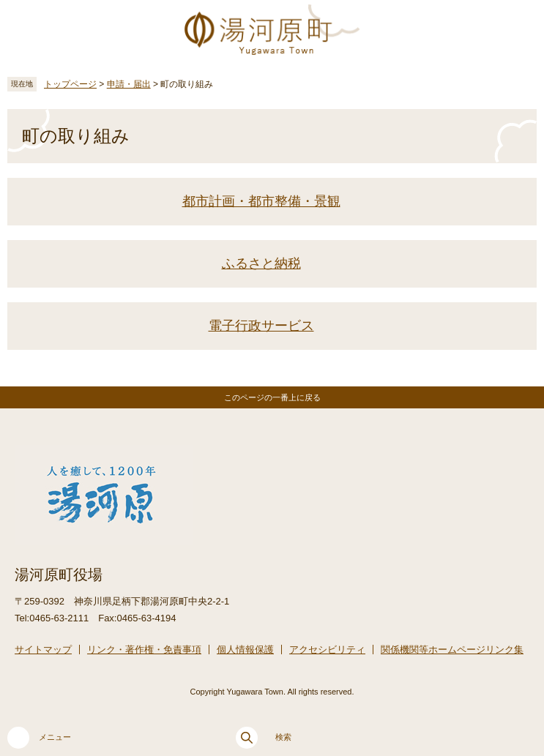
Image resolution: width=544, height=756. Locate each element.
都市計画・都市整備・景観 (261, 201)
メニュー (39, 738)
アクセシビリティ (327, 650)
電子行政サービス (261, 326)
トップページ (70, 84)
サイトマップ (43, 650)
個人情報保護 (245, 650)
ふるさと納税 (261, 263)
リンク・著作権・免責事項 (144, 650)
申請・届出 (129, 84)
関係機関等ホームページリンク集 (452, 650)
